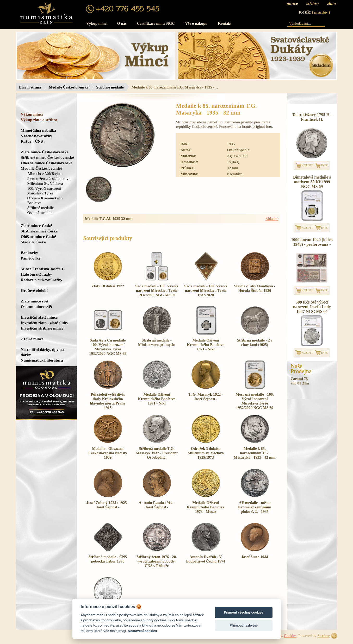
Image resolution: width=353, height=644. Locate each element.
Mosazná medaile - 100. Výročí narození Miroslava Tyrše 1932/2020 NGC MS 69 (255, 401)
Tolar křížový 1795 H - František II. (312, 117)
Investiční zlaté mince (39, 317)
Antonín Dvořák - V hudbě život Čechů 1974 (206, 559)
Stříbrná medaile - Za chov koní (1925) (255, 342)
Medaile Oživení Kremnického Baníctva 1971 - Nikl (206, 345)
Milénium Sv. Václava (45, 183)
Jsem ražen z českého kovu (49, 178)
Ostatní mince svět (37, 307)
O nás (122, 23)
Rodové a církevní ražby (42, 280)
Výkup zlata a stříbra (39, 120)
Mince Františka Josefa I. (43, 269)
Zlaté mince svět (35, 301)
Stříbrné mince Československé (47, 157)
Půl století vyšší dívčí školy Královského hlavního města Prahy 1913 (108, 401)
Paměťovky (31, 258)
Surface (324, 636)
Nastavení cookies (143, 631)
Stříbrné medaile (110, 87)
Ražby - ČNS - (33, 141)
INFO (325, 165)
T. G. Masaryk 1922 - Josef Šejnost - (206, 397)
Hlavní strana (30, 87)
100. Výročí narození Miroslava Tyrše (44, 191)
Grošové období (34, 290)
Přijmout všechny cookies (244, 612)
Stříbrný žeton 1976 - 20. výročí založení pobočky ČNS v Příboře (157, 561)
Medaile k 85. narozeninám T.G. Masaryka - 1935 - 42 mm (255, 453)
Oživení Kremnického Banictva (45, 200)
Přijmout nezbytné (243, 625)
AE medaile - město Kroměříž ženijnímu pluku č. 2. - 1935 (255, 507)
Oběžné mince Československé (47, 163)
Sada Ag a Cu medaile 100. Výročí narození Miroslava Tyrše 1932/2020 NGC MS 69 (108, 347)
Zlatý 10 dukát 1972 (108, 286)
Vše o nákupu (196, 23)
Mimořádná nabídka (39, 130)
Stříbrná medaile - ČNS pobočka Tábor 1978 (108, 559)
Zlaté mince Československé (45, 152)
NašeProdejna (301, 369)
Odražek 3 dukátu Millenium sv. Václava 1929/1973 (206, 453)
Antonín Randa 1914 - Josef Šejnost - (157, 505)
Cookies (290, 636)
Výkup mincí (97, 23)
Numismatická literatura (42, 360)
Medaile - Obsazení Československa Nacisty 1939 (108, 453)
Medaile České (33, 242)
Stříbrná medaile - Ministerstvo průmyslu (157, 342)
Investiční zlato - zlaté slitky (45, 323)
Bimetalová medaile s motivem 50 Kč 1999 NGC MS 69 (312, 182)
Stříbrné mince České (39, 231)
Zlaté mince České (36, 226)
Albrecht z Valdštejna (45, 173)
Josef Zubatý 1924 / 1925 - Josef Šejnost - (108, 505)
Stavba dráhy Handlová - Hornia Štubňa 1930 (255, 288)
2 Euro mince (32, 339)
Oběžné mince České (38, 236)
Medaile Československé (69, 87)
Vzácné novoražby (36, 136)
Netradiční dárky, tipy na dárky (42, 352)
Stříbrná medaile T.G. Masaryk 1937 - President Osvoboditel (157, 453)
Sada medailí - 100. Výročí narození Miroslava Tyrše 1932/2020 (206, 291)
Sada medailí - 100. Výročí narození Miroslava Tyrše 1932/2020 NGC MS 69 (157, 291)
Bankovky (29, 253)
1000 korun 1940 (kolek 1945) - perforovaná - (312, 242)
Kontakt (225, 23)
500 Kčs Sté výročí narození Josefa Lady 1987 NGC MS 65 (312, 307)
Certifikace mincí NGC (156, 23)
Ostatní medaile (40, 213)
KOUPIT (307, 165)
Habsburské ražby (37, 274)
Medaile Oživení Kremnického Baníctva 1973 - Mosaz (206, 507)
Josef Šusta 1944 (255, 557)
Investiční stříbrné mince (42, 328)
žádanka (272, 219)
